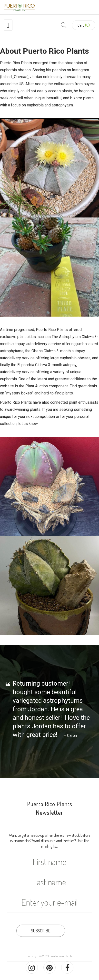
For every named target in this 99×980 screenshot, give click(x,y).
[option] (49, 711)
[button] (84, 25)
